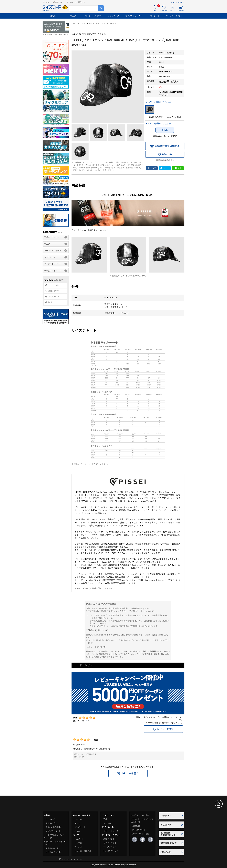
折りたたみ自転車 (53, 827)
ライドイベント (110, 843)
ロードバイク (51, 819)
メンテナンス (113, 16)
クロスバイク (51, 823)
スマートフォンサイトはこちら (72, 859)
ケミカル (107, 823)
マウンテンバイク (53, 831)
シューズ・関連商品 (83, 851)
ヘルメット (79, 839)
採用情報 (136, 826)
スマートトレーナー (112, 831)
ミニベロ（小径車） (54, 852)
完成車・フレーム (52, 237)
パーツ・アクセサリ (93, 16)
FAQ (50, 302)
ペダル (77, 831)
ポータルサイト (139, 830)
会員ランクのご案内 (141, 815)
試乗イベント (109, 839)
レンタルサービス (111, 851)
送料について (54, 291)
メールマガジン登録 (141, 834)
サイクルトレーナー (134, 16)
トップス (78, 843)
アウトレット (154, 16)
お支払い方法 (54, 285)
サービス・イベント (174, 16)
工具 (105, 819)
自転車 (53, 16)
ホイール (78, 819)
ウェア (73, 16)
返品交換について (55, 297)
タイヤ (77, 823)
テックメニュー (110, 847)
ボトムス (78, 847)
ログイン (168, 723)
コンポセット (80, 827)
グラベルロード (52, 848)
